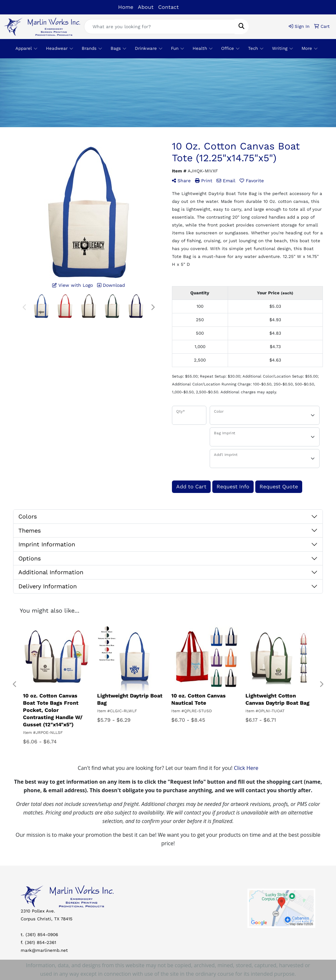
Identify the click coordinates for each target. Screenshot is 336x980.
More (310, 49)
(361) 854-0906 (42, 935)
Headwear (60, 49)
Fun (178, 49)
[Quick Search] (159, 27)
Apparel (26, 49)
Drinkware (149, 49)
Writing (283, 49)
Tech (256, 49)
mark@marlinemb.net (44, 950)
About (146, 7)
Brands (92, 49)
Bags (118, 49)
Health (203, 49)
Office (230, 49)
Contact (168, 7)
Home (126, 7)
